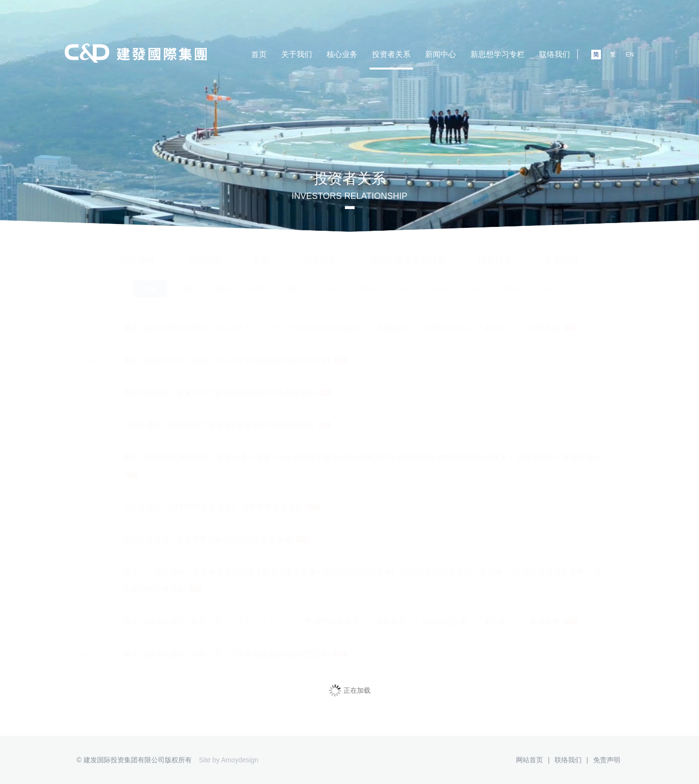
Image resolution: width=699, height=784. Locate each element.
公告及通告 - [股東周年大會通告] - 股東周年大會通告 (203, 507)
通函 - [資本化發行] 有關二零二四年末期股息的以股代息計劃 (216, 361)
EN (630, 55)
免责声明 (607, 760)
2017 (476, 281)
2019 (403, 281)
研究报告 (495, 252)
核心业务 (342, 54)
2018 (439, 281)
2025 (186, 281)
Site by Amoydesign (229, 760)
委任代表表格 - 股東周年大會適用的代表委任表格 (198, 540)
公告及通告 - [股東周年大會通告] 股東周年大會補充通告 (209, 425)
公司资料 (138, 252)
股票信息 (561, 252)
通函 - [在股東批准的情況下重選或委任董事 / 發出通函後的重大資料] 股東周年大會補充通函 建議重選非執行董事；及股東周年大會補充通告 (344, 463)
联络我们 (555, 54)
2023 (258, 281)
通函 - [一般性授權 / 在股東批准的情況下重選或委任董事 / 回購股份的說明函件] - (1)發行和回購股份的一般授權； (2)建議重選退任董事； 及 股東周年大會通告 (344, 578)
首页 (259, 54)
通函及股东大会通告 (407, 252)
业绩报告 (319, 252)
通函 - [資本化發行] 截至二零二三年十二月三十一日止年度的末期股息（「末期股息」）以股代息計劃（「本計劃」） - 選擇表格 (332, 622)
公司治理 (204, 252)
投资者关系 (391, 54)
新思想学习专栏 (498, 54)
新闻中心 (441, 54)
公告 (261, 252)
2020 (367, 281)
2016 (512, 281)
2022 (294, 281)
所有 (150, 281)
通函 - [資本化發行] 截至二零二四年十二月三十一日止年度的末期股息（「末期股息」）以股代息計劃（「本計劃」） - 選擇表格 (332, 328)
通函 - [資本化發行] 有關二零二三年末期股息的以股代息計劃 (216, 654)
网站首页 (529, 760)
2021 (331, 281)
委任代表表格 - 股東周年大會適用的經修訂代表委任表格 (209, 393)
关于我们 (297, 54)
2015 (548, 281)
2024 (222, 281)
